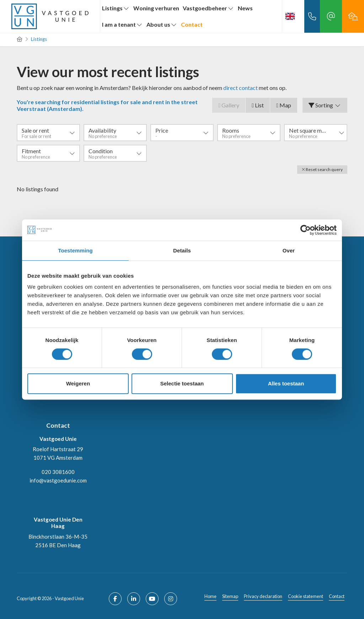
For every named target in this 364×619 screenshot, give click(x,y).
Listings (116, 8)
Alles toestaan (286, 383)
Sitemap (230, 596)
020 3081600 (58, 472)
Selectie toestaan (182, 383)
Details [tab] (182, 250)
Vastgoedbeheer (208, 8)
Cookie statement (306, 596)
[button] (322, 170)
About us (162, 24)
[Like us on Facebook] (115, 599)
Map (284, 105)
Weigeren (78, 383)
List (258, 105)
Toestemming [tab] (75, 250)
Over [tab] (289, 250)
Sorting (325, 105)
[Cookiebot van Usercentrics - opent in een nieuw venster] (306, 230)
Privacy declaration (263, 596)
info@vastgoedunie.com (58, 480)
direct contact (240, 88)
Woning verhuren (156, 8)
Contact (192, 24)
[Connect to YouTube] (152, 599)
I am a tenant (122, 24)
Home (210, 596)
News (245, 8)
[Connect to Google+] (171, 599)
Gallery (229, 105)
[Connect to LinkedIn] (134, 599)
